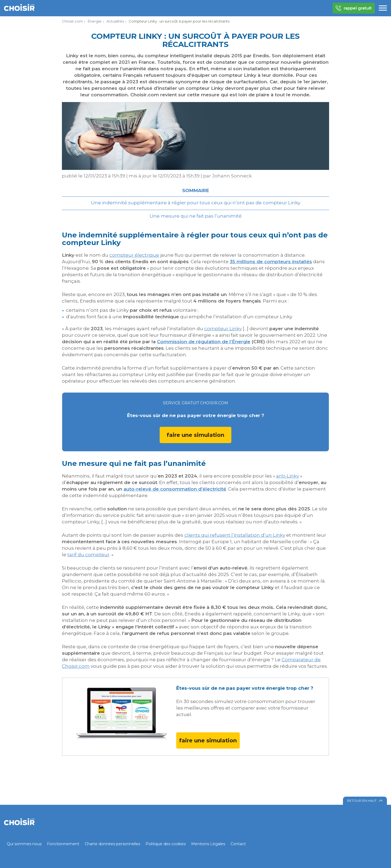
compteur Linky (223, 329)
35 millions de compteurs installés (271, 262)
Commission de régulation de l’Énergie (204, 342)
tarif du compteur (88, 555)
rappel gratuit (354, 8)
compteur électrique (134, 255)
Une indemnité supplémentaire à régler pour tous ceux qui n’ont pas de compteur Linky (196, 203)
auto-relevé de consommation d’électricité (175, 489)
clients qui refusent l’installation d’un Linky (235, 535)
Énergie (95, 21)
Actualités (115, 21)
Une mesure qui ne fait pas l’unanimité (196, 216)
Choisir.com (72, 21)
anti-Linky (288, 476)
